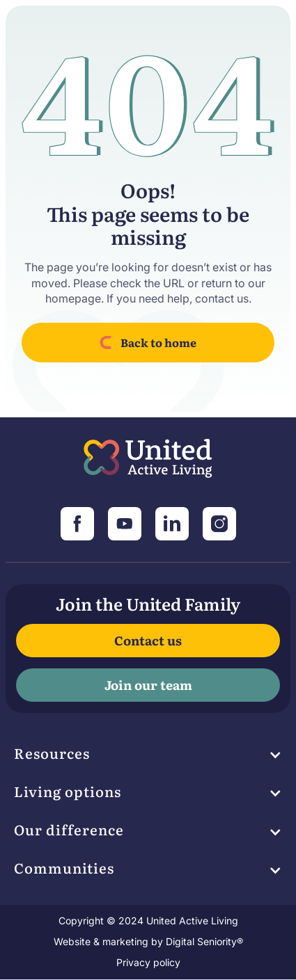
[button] (148, 757)
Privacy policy (148, 962)
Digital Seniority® (204, 941)
